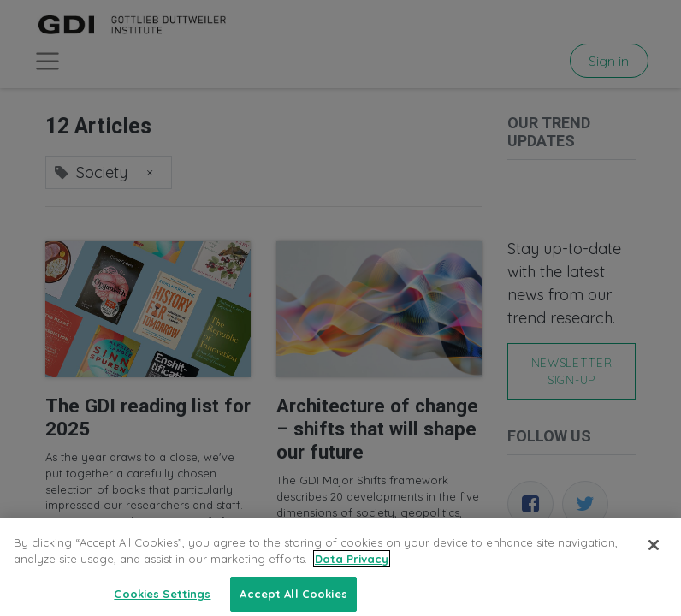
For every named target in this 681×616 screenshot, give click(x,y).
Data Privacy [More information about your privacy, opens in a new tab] (352, 573)
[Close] (654, 559)
